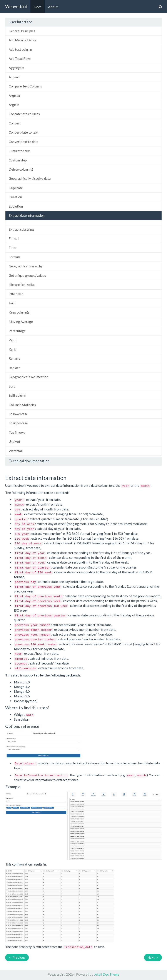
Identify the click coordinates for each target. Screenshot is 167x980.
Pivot (13, 340)
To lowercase (18, 414)
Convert (15, 123)
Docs (38, 7)
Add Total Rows (20, 59)
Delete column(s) (21, 169)
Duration (15, 197)
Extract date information (27, 215)
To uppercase (18, 423)
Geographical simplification (28, 377)
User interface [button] (20, 22)
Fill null (14, 238)
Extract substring (21, 229)
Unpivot (14, 441)
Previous (17, 957)
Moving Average (21, 322)
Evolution (16, 206)
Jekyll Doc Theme (107, 974)
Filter (13, 248)
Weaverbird (16, 6)
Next (153, 957)
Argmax (14, 96)
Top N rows (17, 432)
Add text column (20, 49)
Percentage (17, 331)
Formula (15, 257)
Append (14, 77)
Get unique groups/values (27, 275)
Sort (12, 386)
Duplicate (16, 188)
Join (12, 303)
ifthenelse (16, 294)
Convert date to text (24, 132)
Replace (14, 368)
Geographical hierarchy (26, 266)
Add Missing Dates (22, 40)
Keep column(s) (20, 312)
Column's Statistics (22, 405)
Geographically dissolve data (30, 178)
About (53, 7)
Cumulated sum (20, 151)
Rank (12, 349)
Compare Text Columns (25, 86)
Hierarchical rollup (22, 285)
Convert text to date (24, 142)
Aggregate (17, 68)
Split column (17, 395)
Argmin (14, 105)
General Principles (22, 31)
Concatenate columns (24, 114)
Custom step (18, 160)
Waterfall (16, 451)
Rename (14, 358)
